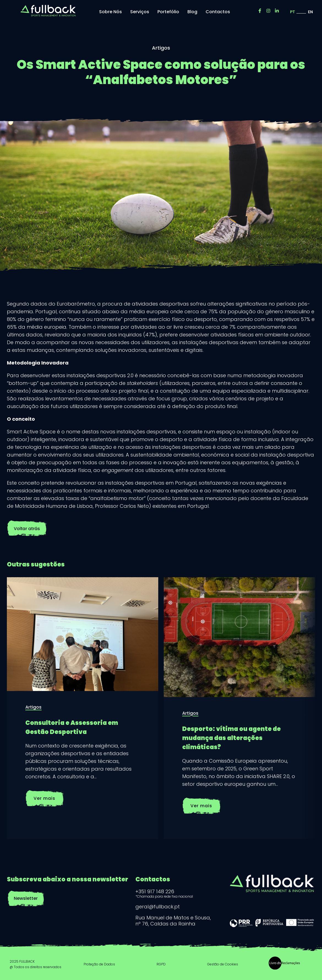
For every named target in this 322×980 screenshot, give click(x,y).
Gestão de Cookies (223, 964)
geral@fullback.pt (158, 907)
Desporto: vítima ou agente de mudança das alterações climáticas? (231, 738)
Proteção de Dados (99, 964)
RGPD (161, 964)
